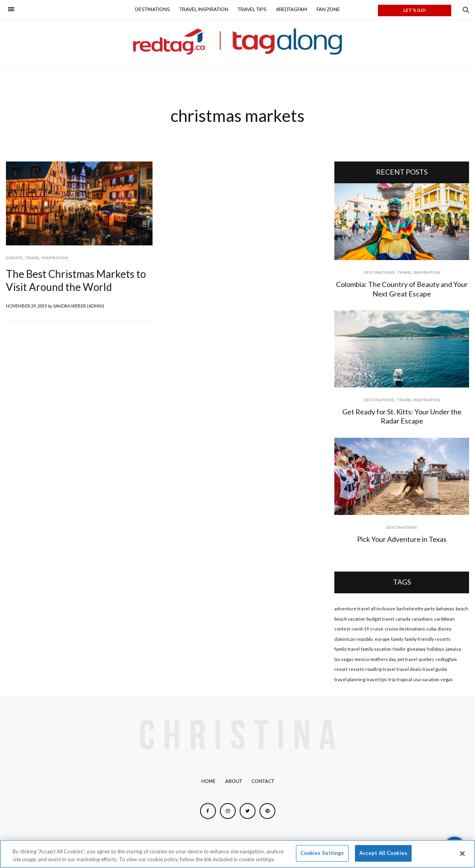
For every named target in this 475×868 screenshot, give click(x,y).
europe (382, 639)
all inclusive (383, 609)
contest (342, 629)
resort (341, 669)
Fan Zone (328, 9)
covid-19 (360, 629)
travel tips (377, 679)
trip (392, 679)
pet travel (407, 659)
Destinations (153, 9)
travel (389, 669)
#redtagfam (292, 9)
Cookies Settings (322, 853)
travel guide (435, 669)
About (234, 781)
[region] (238, 854)
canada (403, 619)
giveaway (416, 649)
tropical (404, 679)
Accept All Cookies (383, 853)
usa (417, 679)
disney (444, 629)
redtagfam (446, 659)
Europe (14, 258)
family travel (347, 649)
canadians (422, 619)
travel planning (350, 679)
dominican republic (354, 639)
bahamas (445, 609)
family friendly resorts (427, 639)
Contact (263, 781)
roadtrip (374, 669)
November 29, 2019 (26, 306)
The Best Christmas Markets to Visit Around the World (76, 281)
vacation (431, 679)
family (397, 639)
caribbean (444, 619)
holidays (436, 649)
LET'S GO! (415, 10)
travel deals (409, 669)
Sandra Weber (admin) (79, 306)
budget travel (380, 619)
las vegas (344, 659)
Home (208, 781)
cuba (431, 629)
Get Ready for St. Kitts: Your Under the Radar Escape (402, 416)
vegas (447, 679)
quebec (426, 659)
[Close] (462, 853)
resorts (356, 669)
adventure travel (352, 609)
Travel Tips (252, 9)
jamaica (453, 649)
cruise (377, 629)
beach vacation (350, 619)
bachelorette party (416, 609)
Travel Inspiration (204, 9)
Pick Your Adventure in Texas (402, 539)
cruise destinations (405, 629)
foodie (399, 649)
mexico (362, 659)
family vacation (376, 649)
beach (462, 609)
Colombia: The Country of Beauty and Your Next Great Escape (402, 289)
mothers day (383, 659)
